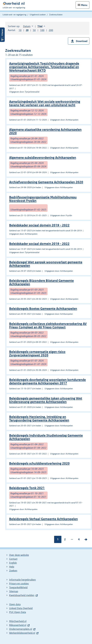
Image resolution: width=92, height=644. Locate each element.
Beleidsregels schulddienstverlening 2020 (39, 463)
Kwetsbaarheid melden (22, 595)
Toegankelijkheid (18, 587)
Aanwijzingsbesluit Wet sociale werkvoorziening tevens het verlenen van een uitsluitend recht (45, 103)
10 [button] (20, 30)
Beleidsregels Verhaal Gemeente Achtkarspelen (43, 519)
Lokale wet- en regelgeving (14, 15)
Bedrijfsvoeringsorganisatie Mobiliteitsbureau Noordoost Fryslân (43, 199)
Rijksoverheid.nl (18, 625)
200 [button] (51, 30)
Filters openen (2, 35)
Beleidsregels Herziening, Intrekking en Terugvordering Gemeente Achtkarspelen (39, 419)
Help (12, 567)
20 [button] (27, 30)
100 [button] (42, 30)
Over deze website (19, 555)
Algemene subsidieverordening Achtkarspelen (43, 158)
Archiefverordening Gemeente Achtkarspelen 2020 (46, 182)
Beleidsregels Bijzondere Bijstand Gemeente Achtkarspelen (41, 282)
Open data (15, 604)
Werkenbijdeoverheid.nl (22, 633)
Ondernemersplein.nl (21, 629)
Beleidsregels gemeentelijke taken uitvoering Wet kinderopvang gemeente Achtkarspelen (46, 400)
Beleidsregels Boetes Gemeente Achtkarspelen (43, 309)
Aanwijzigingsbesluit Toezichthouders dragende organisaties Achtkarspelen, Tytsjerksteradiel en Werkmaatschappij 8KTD (44, 67)
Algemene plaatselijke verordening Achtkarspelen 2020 (45, 131)
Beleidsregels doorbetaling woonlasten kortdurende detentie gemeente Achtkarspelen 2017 (47, 382)
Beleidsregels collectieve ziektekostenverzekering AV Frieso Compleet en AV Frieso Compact (48, 326)
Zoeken (13, 571)
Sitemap (14, 591)
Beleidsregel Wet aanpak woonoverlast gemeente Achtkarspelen (46, 264)
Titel (41, 26)
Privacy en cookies (19, 584)
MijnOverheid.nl (18, 621)
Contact (13, 559)
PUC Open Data (18, 612)
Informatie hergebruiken (22, 580)
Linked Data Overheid (21, 608)
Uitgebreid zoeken (38, 15)
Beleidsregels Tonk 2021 (27, 488)
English (13, 563)
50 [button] (34, 30)
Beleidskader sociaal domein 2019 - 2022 (39, 225)
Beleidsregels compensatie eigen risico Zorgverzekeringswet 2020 (37, 354)
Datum (28, 26)
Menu (84, 5)
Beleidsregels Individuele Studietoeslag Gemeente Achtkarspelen (46, 437)
